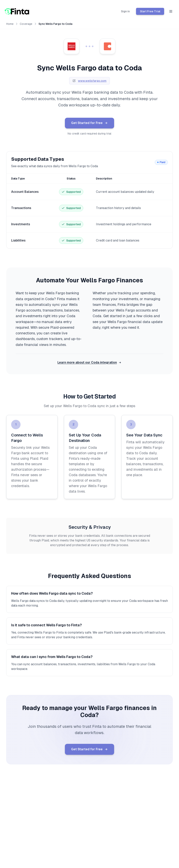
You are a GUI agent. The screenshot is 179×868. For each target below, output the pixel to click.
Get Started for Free (90, 123)
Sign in (125, 11)
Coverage (26, 24)
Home (10, 24)
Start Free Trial (150, 11)
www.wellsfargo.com (92, 81)
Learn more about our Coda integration (89, 362)
